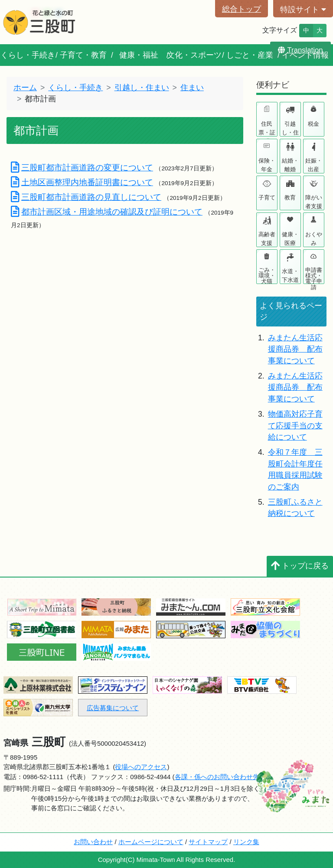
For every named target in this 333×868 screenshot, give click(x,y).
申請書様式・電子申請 (314, 275)
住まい (192, 88)
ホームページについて (151, 842)
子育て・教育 (83, 55)
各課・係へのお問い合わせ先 (217, 777)
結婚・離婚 (290, 165)
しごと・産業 (250, 55)
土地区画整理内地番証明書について (82, 182)
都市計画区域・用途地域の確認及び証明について (107, 212)
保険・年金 (267, 165)
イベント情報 (305, 55)
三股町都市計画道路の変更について (82, 167)
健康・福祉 (139, 55)
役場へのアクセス (141, 767)
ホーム (25, 88)
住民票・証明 (267, 128)
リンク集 (246, 842)
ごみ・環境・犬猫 (267, 275)
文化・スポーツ (194, 55)
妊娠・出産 (314, 165)
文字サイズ (280, 30)
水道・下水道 (290, 276)
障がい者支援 (314, 202)
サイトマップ (208, 842)
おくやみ (314, 239)
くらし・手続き (28, 55)
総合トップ (242, 9)
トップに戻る (300, 566)
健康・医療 (290, 239)
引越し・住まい (142, 88)
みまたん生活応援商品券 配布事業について (295, 349)
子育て (267, 197)
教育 (290, 197)
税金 (313, 124)
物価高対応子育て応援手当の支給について (295, 426)
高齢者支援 (267, 239)
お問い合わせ (93, 842)
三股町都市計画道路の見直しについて (86, 197)
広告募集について (113, 708)
